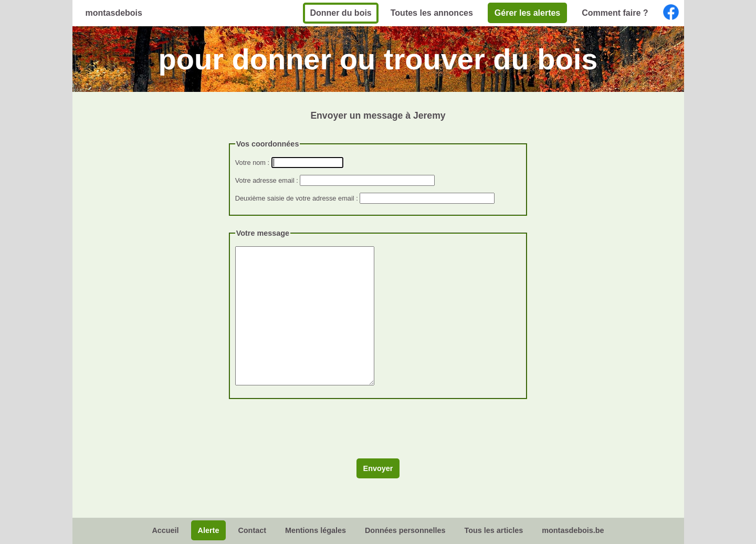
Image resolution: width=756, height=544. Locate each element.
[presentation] (309, 433)
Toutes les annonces (432, 13)
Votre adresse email (265, 180)
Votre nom (250, 163)
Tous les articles (494, 530)
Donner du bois (340, 13)
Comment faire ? (615, 13)
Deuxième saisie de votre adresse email (295, 198)
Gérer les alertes (527, 13)
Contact (252, 530)
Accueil (165, 530)
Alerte (209, 530)
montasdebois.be (573, 530)
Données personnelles (405, 530)
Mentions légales (316, 530)
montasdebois (114, 13)
